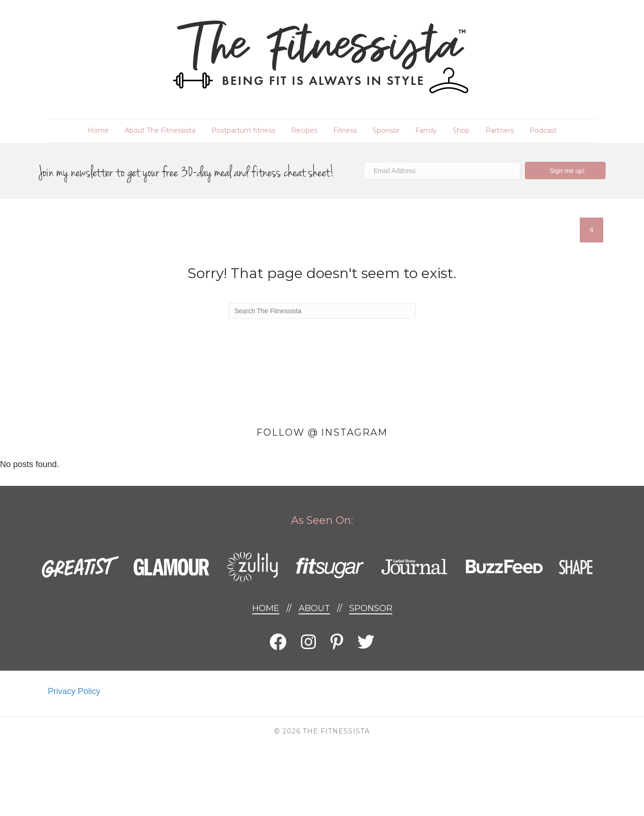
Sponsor (386, 130)
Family (426, 130)
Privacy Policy (74, 691)
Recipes (304, 130)
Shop (461, 130)
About (314, 608)
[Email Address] (442, 171)
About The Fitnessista (160, 130)
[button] (565, 170)
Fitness (345, 130)
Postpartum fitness (243, 130)
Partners (500, 130)
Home (98, 130)
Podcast (543, 130)
